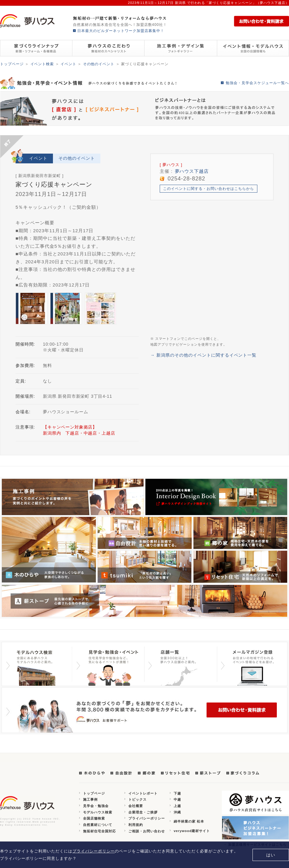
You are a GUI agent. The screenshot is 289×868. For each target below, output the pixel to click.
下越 (177, 793)
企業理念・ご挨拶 (143, 812)
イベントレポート (143, 793)
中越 (177, 799)
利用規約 (136, 825)
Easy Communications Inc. (27, 825)
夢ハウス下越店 (192, 171)
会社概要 (136, 806)
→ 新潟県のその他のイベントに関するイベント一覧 (203, 355)
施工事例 (90, 799)
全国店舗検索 (94, 818)
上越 (177, 806)
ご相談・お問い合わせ (147, 831)
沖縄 (177, 812)
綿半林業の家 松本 (189, 821)
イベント (68, 64)
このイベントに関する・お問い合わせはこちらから (209, 189)
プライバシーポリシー (147, 818)
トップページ (12, 64)
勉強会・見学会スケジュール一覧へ (257, 83)
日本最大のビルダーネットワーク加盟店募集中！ (121, 31)
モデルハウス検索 (98, 812)
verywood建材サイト (192, 831)
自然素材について (98, 825)
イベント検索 (42, 64)
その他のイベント (99, 64)
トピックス (138, 799)
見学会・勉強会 (96, 806)
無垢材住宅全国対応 (99, 831)
